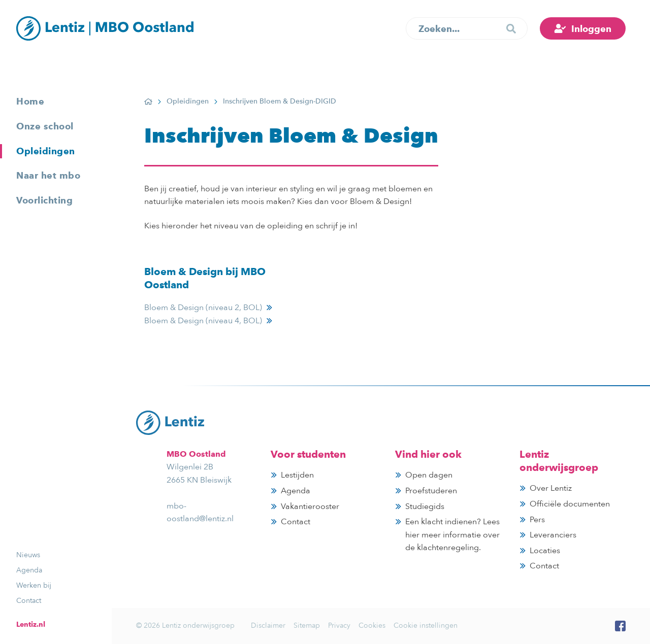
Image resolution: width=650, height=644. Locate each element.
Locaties (545, 551)
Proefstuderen (431, 491)
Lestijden (297, 475)
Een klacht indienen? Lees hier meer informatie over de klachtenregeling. (452, 535)
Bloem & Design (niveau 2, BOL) (203, 308)
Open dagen (429, 475)
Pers (537, 520)
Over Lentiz (551, 488)
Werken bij (34, 585)
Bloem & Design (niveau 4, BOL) (203, 321)
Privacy (339, 625)
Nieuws (28, 555)
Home (30, 101)
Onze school (45, 126)
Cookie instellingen (426, 625)
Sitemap (307, 625)
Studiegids (425, 506)
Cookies (372, 625)
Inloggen (591, 29)
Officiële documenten (570, 504)
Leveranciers (553, 535)
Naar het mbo (48, 175)
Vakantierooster (310, 506)
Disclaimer (268, 625)
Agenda (29, 570)
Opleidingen (46, 151)
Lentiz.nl (31, 624)
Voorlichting (44, 200)
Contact (29, 601)
